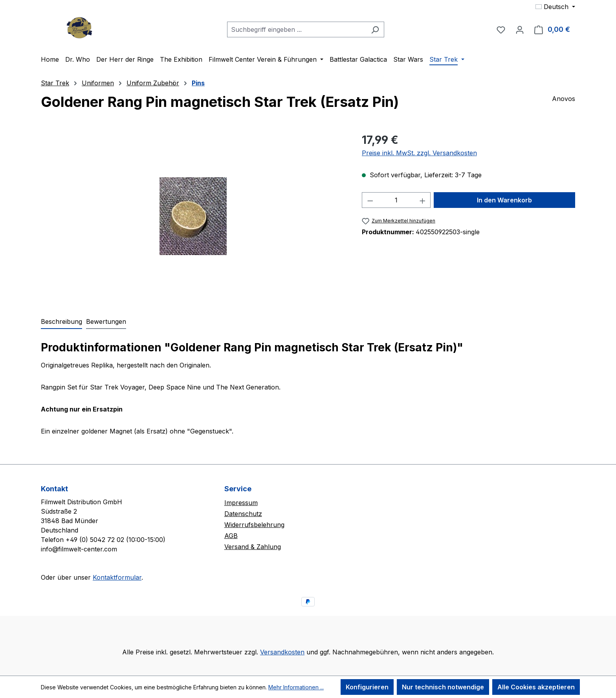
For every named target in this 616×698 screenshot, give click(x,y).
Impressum (241, 503)
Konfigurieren (367, 687)
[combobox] (297, 29)
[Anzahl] (396, 200)
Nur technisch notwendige (443, 687)
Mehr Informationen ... (296, 687)
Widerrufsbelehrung (254, 525)
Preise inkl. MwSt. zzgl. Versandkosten (419, 153)
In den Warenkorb (504, 200)
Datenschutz (243, 514)
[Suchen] (375, 29)
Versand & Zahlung (253, 547)
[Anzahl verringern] (370, 200)
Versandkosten (282, 652)
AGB (231, 536)
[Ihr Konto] (520, 29)
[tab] (61, 322)
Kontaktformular (117, 577)
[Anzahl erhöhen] (423, 200)
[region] (193, 216)
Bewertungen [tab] (106, 321)
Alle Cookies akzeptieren (536, 687)
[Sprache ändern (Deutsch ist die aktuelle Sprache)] (555, 7)
